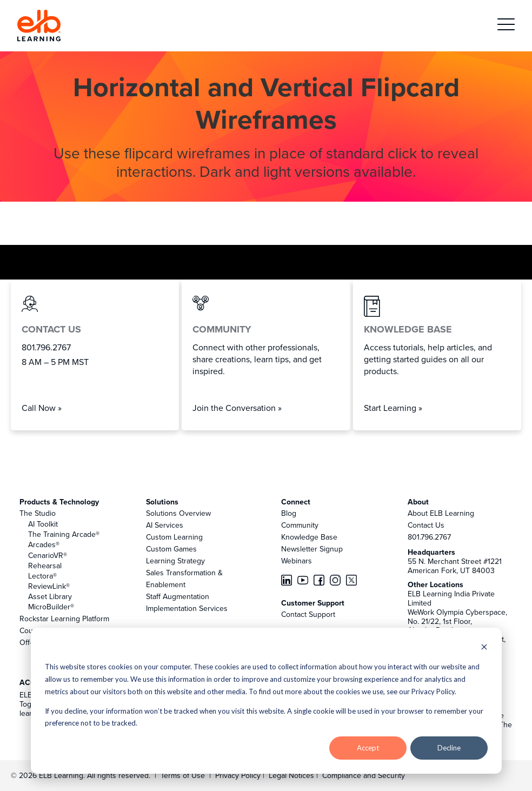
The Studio (38, 513)
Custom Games (171, 549)
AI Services (165, 525)
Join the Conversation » (237, 408)
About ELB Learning (441, 513)
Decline (449, 748)
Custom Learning (174, 537)
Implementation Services (187, 608)
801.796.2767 (429, 537)
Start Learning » (393, 408)
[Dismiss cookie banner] (484, 648)
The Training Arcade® (64, 534)
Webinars (297, 561)
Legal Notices (292, 775)
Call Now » (42, 408)
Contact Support (308, 614)
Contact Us (426, 525)
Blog (289, 513)
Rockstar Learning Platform (64, 619)
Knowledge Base (309, 537)
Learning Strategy (175, 561)
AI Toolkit (43, 524)
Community (300, 525)
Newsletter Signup (312, 549)
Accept (368, 748)
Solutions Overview (178, 513)
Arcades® (44, 544)
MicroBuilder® (51, 607)
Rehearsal (45, 566)
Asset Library (50, 596)
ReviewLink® (49, 586)
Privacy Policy (239, 775)
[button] (506, 26)
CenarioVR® (48, 555)
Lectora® (42, 576)
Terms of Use (182, 775)
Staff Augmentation (178, 596)
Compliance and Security (364, 775)
